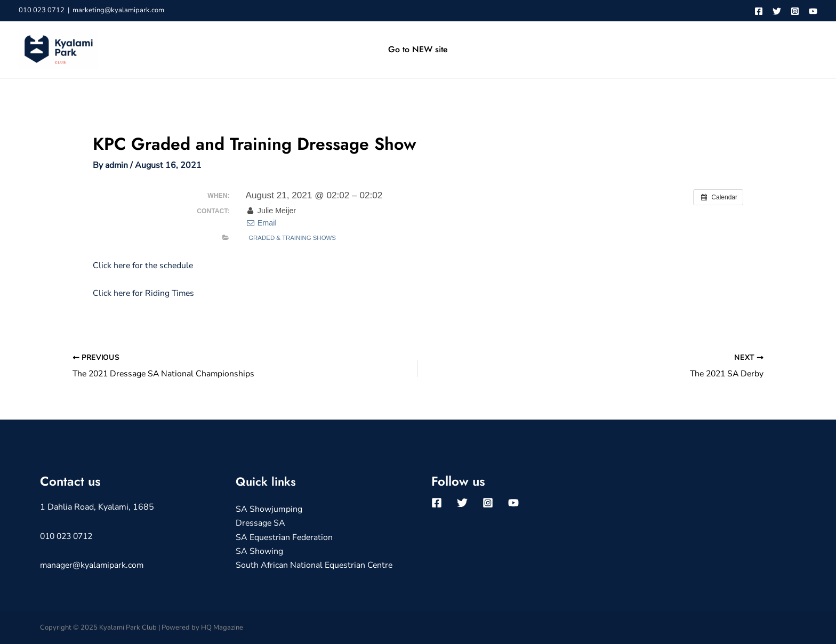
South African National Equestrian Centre (315, 566)
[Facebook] (759, 11)
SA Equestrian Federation (285, 537)
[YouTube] (813, 11)
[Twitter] (777, 11)
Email (261, 223)
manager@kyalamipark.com (93, 565)
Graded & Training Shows (292, 238)
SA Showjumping (269, 509)
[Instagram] (795, 11)
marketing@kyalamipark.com (118, 10)
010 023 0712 (42, 10)
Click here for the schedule (144, 265)
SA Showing (259, 551)
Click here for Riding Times (145, 293)
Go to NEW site (418, 49)
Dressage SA (261, 524)
